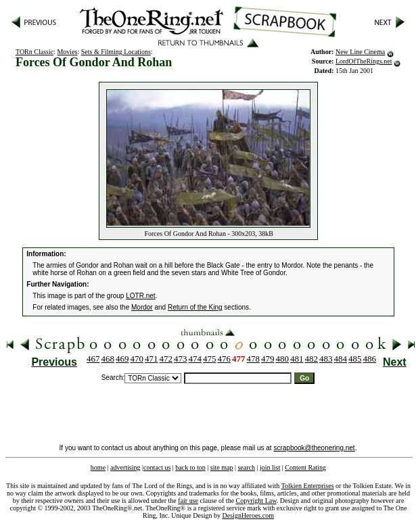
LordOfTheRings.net (364, 61)
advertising (125, 467)
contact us (157, 467)
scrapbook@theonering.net (314, 448)
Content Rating (305, 467)
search (246, 467)
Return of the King (195, 307)
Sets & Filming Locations (116, 52)
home (98, 467)
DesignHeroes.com (248, 515)
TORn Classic (34, 52)
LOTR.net (140, 296)
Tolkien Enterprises (308, 486)
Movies (67, 52)
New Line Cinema (360, 52)
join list (270, 467)
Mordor (142, 307)
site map (222, 467)
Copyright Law (256, 501)
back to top (190, 467)
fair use (188, 501)
